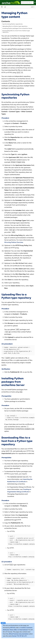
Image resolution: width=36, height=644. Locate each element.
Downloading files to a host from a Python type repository (16, 31)
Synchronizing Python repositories (12, 24)
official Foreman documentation (19, 634)
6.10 (32, 7)
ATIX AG (13, 628)
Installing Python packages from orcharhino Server (17, 28)
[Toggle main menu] (35, 3)
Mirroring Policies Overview (14, 242)
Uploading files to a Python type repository (15, 26)
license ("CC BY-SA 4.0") (19, 636)
